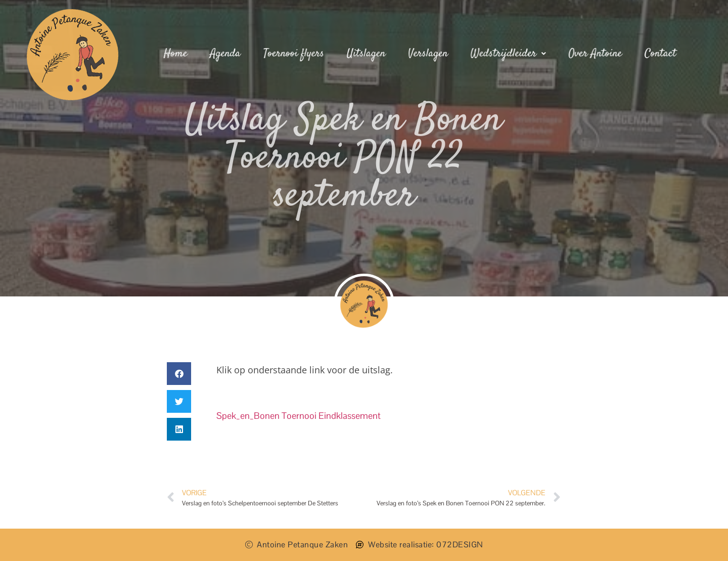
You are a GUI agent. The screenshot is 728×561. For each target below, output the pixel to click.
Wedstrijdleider (508, 54)
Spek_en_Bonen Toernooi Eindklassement (299, 416)
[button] (179, 374)
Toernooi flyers (295, 54)
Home (177, 54)
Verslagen (428, 54)
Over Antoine (594, 54)
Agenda (227, 54)
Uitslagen (367, 54)
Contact (658, 54)
